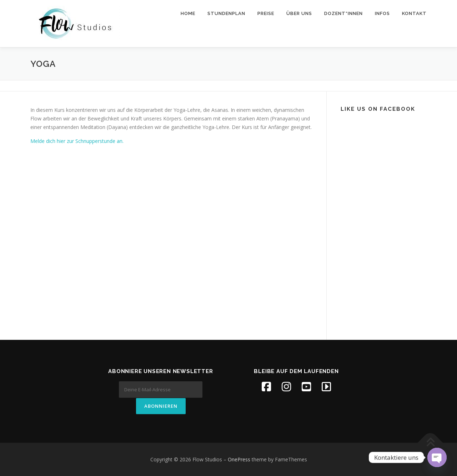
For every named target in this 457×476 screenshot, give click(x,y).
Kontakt (414, 13)
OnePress (239, 459)
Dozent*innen (343, 13)
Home (188, 13)
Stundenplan (226, 13)
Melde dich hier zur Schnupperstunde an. (77, 141)
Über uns (299, 13)
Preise (266, 13)
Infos (382, 13)
